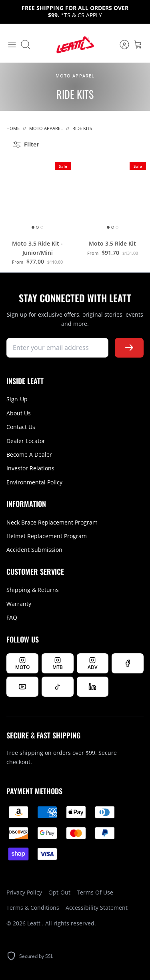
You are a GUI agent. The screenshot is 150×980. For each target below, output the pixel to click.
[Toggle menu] (12, 45)
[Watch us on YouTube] (22, 687)
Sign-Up (17, 399)
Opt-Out (59, 892)
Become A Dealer (29, 454)
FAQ (12, 617)
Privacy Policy (24, 892)
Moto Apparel (46, 128)
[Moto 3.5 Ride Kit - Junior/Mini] (38, 195)
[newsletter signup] (57, 348)
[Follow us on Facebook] (128, 663)
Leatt (35, 923)
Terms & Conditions (33, 908)
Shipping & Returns (33, 590)
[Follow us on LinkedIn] (93, 687)
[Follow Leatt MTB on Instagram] (58, 663)
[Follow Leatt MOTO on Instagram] (22, 663)
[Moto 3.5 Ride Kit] (113, 195)
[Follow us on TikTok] (58, 687)
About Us (19, 413)
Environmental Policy (34, 482)
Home (13, 128)
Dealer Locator (26, 441)
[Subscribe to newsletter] (129, 348)
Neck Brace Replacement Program (52, 522)
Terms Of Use (95, 892)
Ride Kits (82, 128)
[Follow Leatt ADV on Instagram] (93, 663)
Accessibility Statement (97, 908)
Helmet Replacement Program (47, 536)
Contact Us (21, 427)
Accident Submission (34, 550)
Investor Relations (30, 468)
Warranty (19, 604)
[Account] (120, 45)
